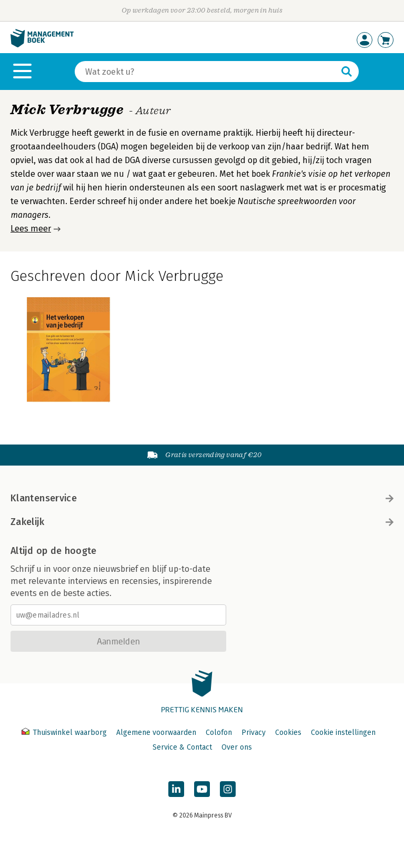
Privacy (254, 733)
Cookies (288, 733)
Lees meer (31, 229)
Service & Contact (182, 747)
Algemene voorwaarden (156, 733)
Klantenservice (202, 498)
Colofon (219, 733)
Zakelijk (202, 522)
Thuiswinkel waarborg (65, 733)
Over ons (237, 747)
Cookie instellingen (343, 733)
